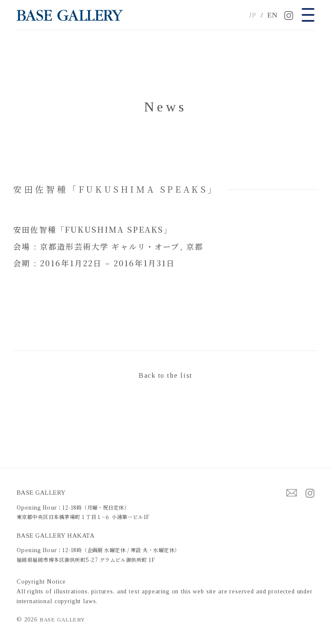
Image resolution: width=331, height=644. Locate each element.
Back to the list (165, 375)
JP (253, 15)
